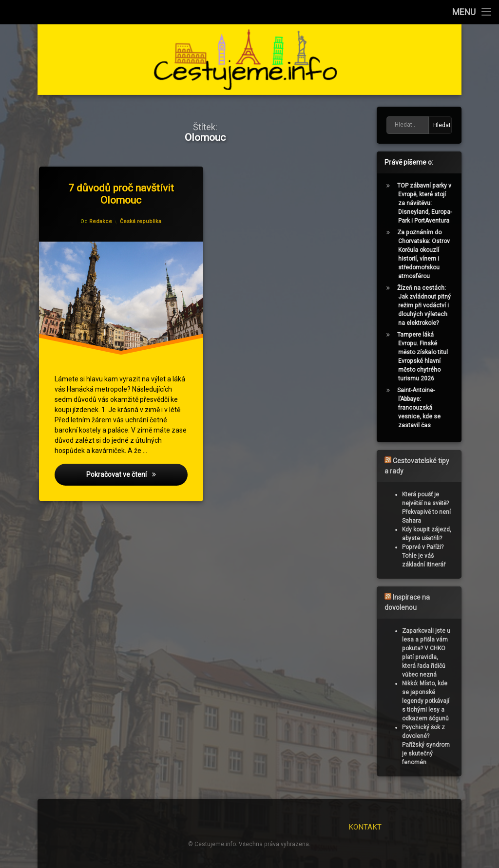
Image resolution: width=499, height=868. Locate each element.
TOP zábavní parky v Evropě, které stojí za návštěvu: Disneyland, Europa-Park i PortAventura (427, 203)
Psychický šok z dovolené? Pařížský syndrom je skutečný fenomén (428, 745)
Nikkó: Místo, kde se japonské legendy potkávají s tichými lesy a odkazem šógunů (428, 701)
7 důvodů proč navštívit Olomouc (122, 193)
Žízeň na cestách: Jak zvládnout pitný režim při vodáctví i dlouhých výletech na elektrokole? (426, 305)
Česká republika (141, 220)
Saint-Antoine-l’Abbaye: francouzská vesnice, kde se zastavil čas (421, 408)
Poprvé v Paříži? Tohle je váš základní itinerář (426, 556)
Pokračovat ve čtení (138, 478)
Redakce (101, 222)
